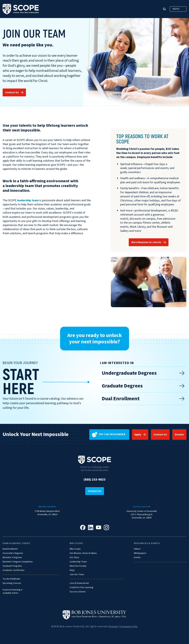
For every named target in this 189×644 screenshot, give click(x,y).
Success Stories (78, 592)
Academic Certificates (14, 570)
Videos (137, 549)
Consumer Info (129, 626)
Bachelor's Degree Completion (18, 562)
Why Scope (76, 543)
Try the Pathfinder (11, 579)
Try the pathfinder (109, 435)
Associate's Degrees (13, 553)
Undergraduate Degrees (143, 373)
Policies (113, 626)
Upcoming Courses (12, 583)
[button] (164, 9)
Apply (138, 435)
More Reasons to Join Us (146, 242)
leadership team (28, 200)
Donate (179, 435)
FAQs (72, 570)
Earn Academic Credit (17, 543)
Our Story (74, 558)
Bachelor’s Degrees (12, 558)
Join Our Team (77, 575)
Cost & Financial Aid (79, 583)
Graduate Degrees (143, 386)
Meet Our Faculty (78, 566)
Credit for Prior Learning (81, 588)
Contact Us (12, 92)
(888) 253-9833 (95, 480)
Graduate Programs (12, 566)
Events (137, 558)
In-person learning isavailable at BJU (13, 591)
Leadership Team (78, 562)
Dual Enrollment (143, 399)
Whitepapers (140, 553)
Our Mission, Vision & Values (83, 553)
